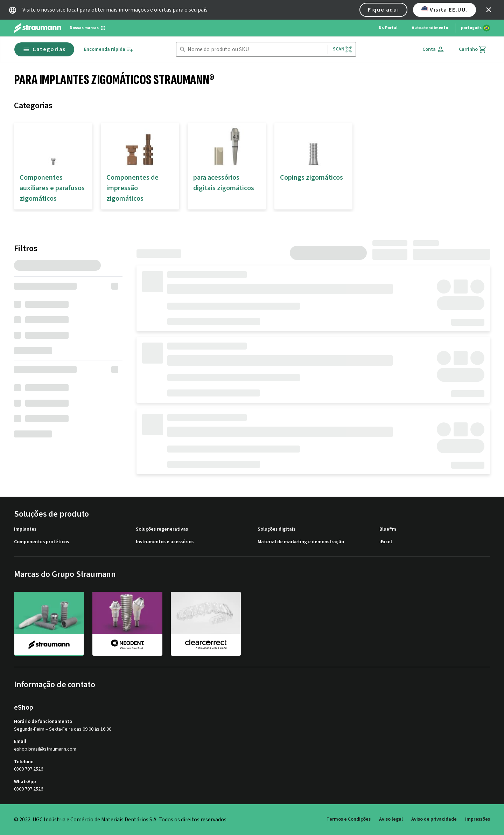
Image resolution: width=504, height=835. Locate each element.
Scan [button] (343, 49)
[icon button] (489, 10)
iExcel (386, 542)
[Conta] (434, 49)
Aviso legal (391, 819)
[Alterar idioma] (475, 28)
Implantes (25, 529)
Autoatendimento (430, 28)
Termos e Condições (349, 819)
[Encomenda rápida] (109, 50)
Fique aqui (383, 10)
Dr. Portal (388, 28)
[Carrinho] (473, 49)
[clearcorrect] (206, 623)
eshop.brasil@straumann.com (45, 749)
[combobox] (256, 50)
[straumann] (49, 624)
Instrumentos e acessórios (165, 542)
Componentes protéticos (41, 542)
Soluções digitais (276, 529)
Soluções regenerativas (162, 529)
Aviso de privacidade (434, 819)
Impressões (478, 819)
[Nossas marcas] (88, 28)
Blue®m (388, 529)
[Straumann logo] (38, 28)
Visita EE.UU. (444, 10)
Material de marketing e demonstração (301, 542)
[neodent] (127, 623)
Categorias (44, 49)
